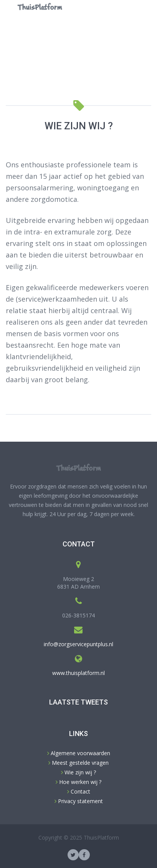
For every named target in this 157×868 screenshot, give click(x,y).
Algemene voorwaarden (80, 753)
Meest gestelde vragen (79, 763)
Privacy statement (80, 801)
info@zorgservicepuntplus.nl (78, 644)
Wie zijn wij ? (79, 772)
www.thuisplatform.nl (78, 673)
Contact (80, 791)
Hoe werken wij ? (79, 782)
